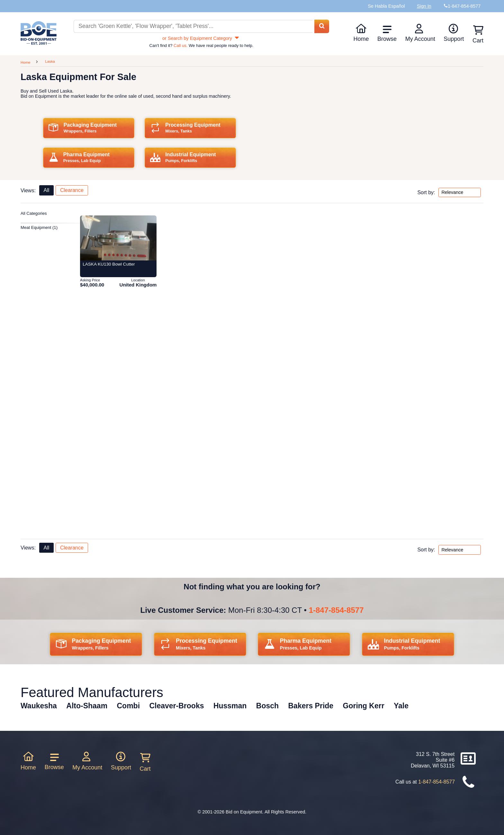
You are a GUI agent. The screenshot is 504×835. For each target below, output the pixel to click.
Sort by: (426, 192)
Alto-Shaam (87, 706)
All (46, 191)
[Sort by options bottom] (460, 550)
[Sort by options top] (460, 193)
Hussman (230, 706)
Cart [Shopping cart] (478, 34)
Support (454, 33)
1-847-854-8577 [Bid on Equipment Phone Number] (464, 6)
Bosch (267, 706)
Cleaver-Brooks (176, 706)
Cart (145, 762)
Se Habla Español (386, 6)
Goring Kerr (364, 706)
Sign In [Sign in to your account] (424, 6)
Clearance (72, 191)
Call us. (180, 45)
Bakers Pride (311, 706)
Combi (129, 706)
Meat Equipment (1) (39, 227)
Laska (50, 61)
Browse (387, 33)
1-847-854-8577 (336, 610)
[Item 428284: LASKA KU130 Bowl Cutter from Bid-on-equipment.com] (118, 238)
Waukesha (39, 706)
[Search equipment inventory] (193, 27)
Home (361, 33)
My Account (420, 33)
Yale (401, 706)
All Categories (34, 213)
